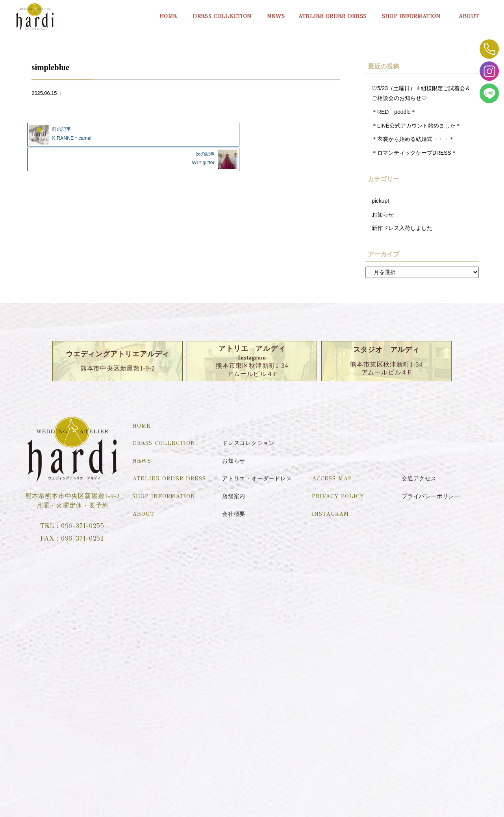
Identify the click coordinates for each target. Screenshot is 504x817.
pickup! (381, 203)
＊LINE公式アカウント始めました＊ (417, 126)
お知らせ (383, 217)
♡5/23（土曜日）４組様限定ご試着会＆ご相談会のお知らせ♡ (421, 93)
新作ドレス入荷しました (402, 231)
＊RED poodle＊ (395, 113)
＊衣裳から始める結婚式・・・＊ (413, 141)
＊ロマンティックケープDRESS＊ (415, 154)
